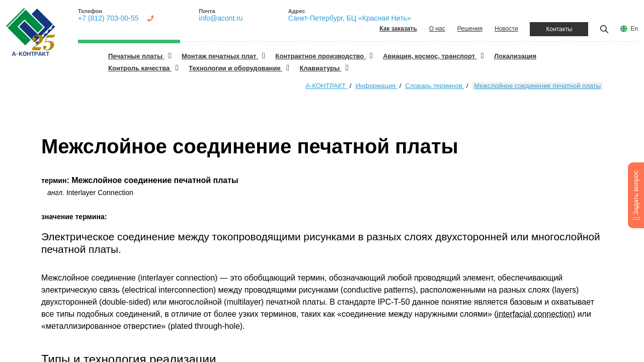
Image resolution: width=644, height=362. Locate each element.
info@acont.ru (221, 18)
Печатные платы (136, 56)
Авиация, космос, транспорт (430, 56)
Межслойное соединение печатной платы (537, 86)
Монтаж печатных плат (220, 56)
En (634, 29)
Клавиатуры (321, 68)
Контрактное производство (320, 56)
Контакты (559, 29)
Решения (470, 29)
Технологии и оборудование (235, 68)
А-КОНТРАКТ (326, 86)
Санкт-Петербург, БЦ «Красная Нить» (350, 18)
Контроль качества (140, 68)
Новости (506, 29)
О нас (437, 29)
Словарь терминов (434, 86)
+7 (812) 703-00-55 (108, 18)
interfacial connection (535, 314)
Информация (376, 86)
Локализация (515, 56)
